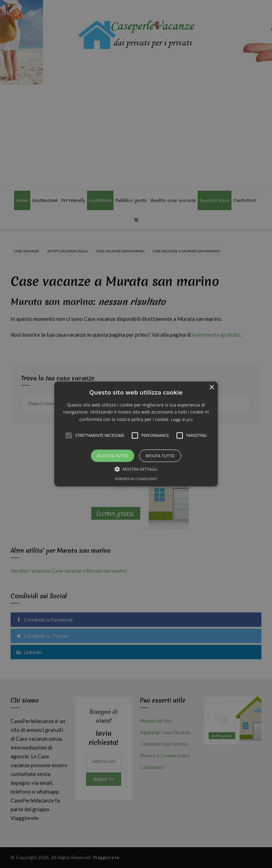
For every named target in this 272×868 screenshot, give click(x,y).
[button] (136, 434)
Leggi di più (182, 419)
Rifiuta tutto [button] (160, 456)
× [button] (212, 388)
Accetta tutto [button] (113, 456)
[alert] (136, 434)
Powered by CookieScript (136, 479)
